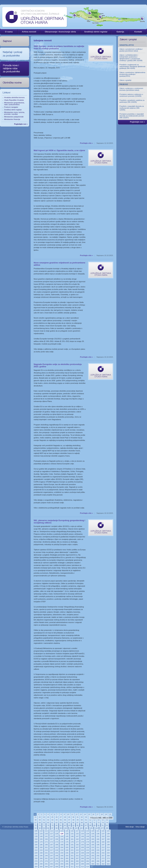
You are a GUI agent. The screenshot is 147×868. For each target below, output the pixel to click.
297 (77, 864)
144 (62, 836)
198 (108, 845)
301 (98, 864)
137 (103, 834)
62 (57, 823)
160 (67, 839)
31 (78, 817)
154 (36, 839)
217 (52, 850)
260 (41, 858)
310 (67, 867)
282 (77, 861)
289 (36, 864)
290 (41, 864)
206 (72, 847)
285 (93, 861)
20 (110, 814)
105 (91, 828)
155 (41, 839)
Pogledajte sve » (21, 124)
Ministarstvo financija (12, 119)
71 (94, 823)
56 (107, 820)
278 (57, 861)
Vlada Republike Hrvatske (14, 100)
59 (44, 823)
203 (57, 847)
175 (67, 842)
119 (88, 831)
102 (76, 828)
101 (71, 828)
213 (108, 847)
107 (102, 828)
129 (62, 834)
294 (62, 864)
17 (98, 814)
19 (106, 814)
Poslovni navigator (11, 107)
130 (67, 834)
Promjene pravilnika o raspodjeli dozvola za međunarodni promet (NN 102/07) (132, 116)
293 (57, 864)
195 (93, 845)
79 (52, 825)
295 (67, 864)
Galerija (120, 32)
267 (77, 858)
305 (41, 867)
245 (41, 856)
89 (94, 825)
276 (46, 861)
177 (77, 842)
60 (48, 823)
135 (93, 834)
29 (69, 817)
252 (77, 856)
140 (41, 836)
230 (41, 853)
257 (103, 856)
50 (82, 820)
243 (108, 853)
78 (48, 825)
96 (48, 828)
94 (40, 828)
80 (57, 825)
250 (67, 856)
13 (81, 814)
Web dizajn (130, 827)
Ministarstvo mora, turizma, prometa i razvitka (14, 113)
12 (76, 814)
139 (36, 836)
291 (46, 864)
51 (86, 820)
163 (82, 839)
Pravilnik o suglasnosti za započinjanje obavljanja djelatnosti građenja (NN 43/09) (132, 66)
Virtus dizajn (140, 827)
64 (65, 823)
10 (68, 814)
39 (36, 820)
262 (52, 858)
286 (98, 861)
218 (57, 850)
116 (72, 831)
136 (98, 834)
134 (88, 834)
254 (88, 856)
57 (36, 823)
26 (57, 817)
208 (82, 847)
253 (82, 856)
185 (41, 845)
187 (52, 845)
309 (62, 867)
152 (103, 836)
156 (46, 839)
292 (52, 864)
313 (82, 867)
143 (57, 836)
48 (73, 820)
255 (93, 856)
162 (77, 839)
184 (36, 845)
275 (41, 861)
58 (40, 823)
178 (82, 842)
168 (108, 839)
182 (103, 842)
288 (108, 861)
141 (46, 836)
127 (52, 834)
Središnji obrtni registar (96, 32)
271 (98, 858)
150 (93, 836)
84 (73, 825)
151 (98, 836)
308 (57, 867)
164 (88, 839)
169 (36, 842)
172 (52, 842)
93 (36, 828)
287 (103, 861)
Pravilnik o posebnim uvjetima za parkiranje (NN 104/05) (132, 101)
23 (44, 817)
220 (67, 850)
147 (77, 836)
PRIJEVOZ (124, 84)
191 (72, 845)
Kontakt (138, 32)
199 (36, 847)
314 (88, 867)
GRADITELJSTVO (127, 45)
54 (99, 820)
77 (44, 825)
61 (52, 823)
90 (99, 825)
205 (67, 847)
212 (103, 847)
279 (62, 861)
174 (62, 842)
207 (77, 847)
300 (93, 864)
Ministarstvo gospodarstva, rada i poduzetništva (14, 104)
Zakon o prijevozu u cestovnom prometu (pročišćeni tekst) (131, 89)
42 (48, 820)
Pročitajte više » (86, 143)
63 (61, 823)
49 (78, 820)
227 (103, 850)
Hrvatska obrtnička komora (14, 97)
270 (93, 858)
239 (88, 853)
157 (52, 839)
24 (48, 817)
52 (90, 820)
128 (57, 834)
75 (36, 825)
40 (40, 820)
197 (103, 845)
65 (69, 823)
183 (108, 842)
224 (88, 850)
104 (86, 828)
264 (62, 858)
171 (46, 842)
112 (52, 831)
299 (88, 864)
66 (73, 823)
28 (65, 817)
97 (52, 828)
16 (93, 814)
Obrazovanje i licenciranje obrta (60, 32)
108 (107, 828)
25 (52, 817)
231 (46, 853)
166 (98, 839)
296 (72, 864)
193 (82, 845)
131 (72, 834)
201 (46, 847)
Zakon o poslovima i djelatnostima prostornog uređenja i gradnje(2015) (132, 74)
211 (98, 847)
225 (93, 850)
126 (46, 834)
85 (78, 825)
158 (57, 839)
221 (72, 850)
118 (82, 831)
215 (41, 850)
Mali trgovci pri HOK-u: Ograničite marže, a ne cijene (59, 150)
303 (108, 864)
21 (36, 817)
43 (52, 820)
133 (82, 834)
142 (52, 836)
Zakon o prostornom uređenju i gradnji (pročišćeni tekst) (131, 50)
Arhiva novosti (29, 32)
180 (93, 842)
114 (62, 831)
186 (46, 845)
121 (98, 831)
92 (107, 825)
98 (57, 828)
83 (69, 825)
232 (52, 853)
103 (81, 828)
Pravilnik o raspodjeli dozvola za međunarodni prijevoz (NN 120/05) (132, 108)
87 (86, 825)
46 (65, 820)
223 (82, 850)
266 (72, 858)
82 (65, 825)
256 (98, 856)
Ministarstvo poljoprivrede (14, 117)
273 (108, 858)
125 (41, 834)
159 (62, 839)
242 (103, 853)
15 (89, 814)
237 (77, 853)
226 (98, 850)
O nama (9, 32)
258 (108, 856)
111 (46, 831)
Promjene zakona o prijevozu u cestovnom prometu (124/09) (131, 95)
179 (88, 842)
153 (108, 836)
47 (69, 820)
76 (40, 825)
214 (36, 850)
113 (57, 831)
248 (57, 856)
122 (103, 831)
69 (86, 823)
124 (36, 834)
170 (41, 842)
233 (57, 853)
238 (82, 853)
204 (62, 847)
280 (67, 861)
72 (99, 823)
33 (86, 817)
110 (41, 831)
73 (103, 823)
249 (62, 856)
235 (67, 853)
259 (36, 858)
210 (93, 847)
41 (44, 820)
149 (88, 836)
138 (108, 834)
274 (36, 861)
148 (82, 836)
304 (36, 867)
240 (93, 853)
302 (103, 864)
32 (82, 817)
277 (52, 861)
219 (62, 850)
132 (77, 834)
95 (44, 828)
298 (82, 864)
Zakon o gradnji (125, 80)
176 (72, 842)
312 (77, 867)
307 (52, 867)
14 (85, 814)
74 (107, 823)
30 (73, 817)
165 (93, 839)
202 (52, 847)
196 (98, 845)
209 (88, 847)
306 (46, 867)
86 (82, 825)
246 (46, 856)
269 (88, 858)
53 (94, 820)
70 (90, 823)
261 (46, 858)
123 (108, 831)
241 (98, 853)
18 (102, 814)
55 (103, 820)
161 (72, 839)
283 (82, 861)
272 (103, 858)
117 (77, 831)
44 (57, 820)
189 (62, 845)
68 (82, 823)
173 (57, 842)
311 (72, 867)
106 (96, 828)
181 (98, 842)
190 (67, 845)
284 (88, 861)
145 (67, 836)
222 (77, 850)
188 (57, 845)
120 (93, 831)
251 (72, 856)
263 (57, 858)
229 (36, 853)
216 (46, 850)
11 (72, 814)
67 (78, 823)
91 (103, 825)
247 (52, 856)
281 (72, 861)
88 (90, 825)
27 (61, 817)
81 (61, 825)
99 (61, 828)
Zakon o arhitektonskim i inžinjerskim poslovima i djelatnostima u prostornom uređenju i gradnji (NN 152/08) (131, 58)
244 (36, 856)
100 (65, 828)
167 (103, 839)
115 (67, 831)
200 (41, 847)
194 (88, 845)
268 (82, 858)
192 (77, 845)
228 (108, 850)
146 (72, 836)
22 (40, 817)
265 (67, 858)
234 (62, 853)
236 (72, 853)
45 (61, 820)
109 (36, 831)
